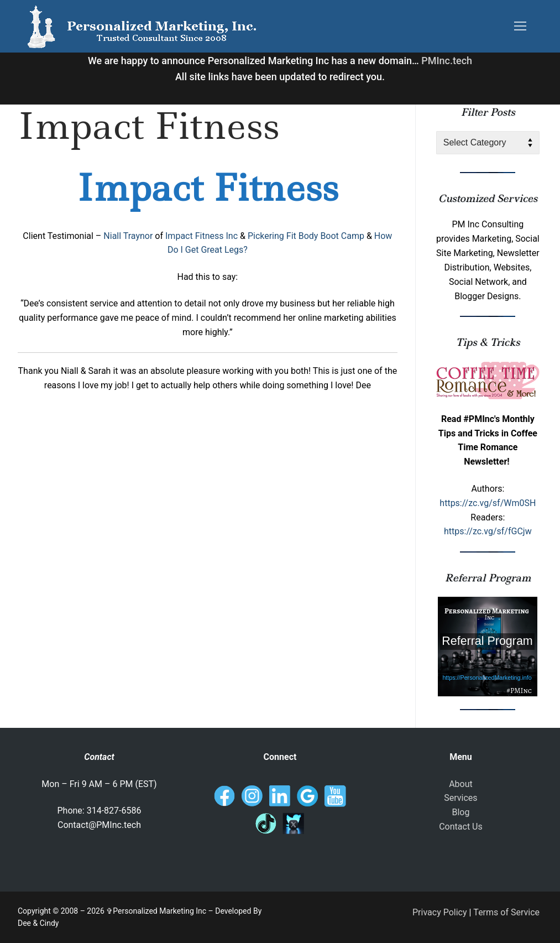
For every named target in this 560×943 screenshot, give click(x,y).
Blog (460, 812)
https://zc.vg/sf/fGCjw (488, 531)
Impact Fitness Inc (202, 236)
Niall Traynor (128, 236)
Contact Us (461, 827)
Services (460, 798)
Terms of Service (506, 912)
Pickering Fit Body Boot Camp (306, 236)
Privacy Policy (440, 912)
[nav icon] (520, 27)
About (461, 784)
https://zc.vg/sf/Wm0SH (488, 503)
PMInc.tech (447, 61)
